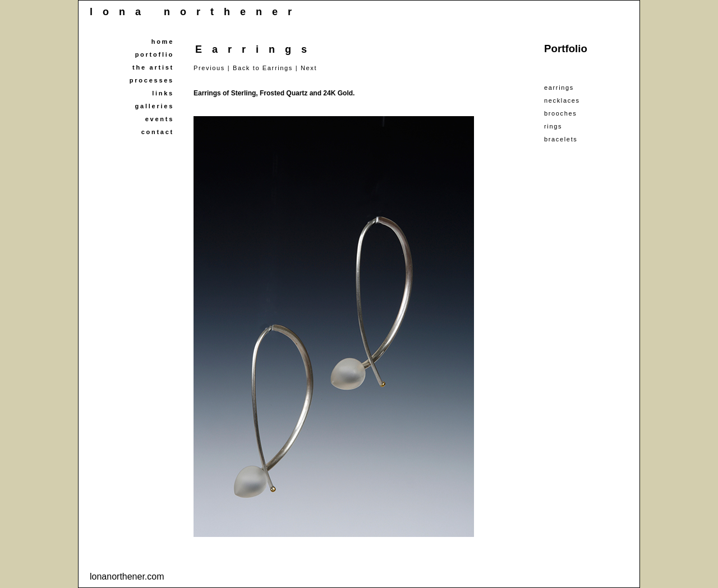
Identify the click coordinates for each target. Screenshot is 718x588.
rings (553, 126)
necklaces (562, 100)
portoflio (155, 54)
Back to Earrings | (265, 68)
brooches (560, 113)
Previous (209, 68)
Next (309, 68)
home (163, 42)
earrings (559, 88)
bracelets (561, 139)
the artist (153, 67)
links (163, 93)
